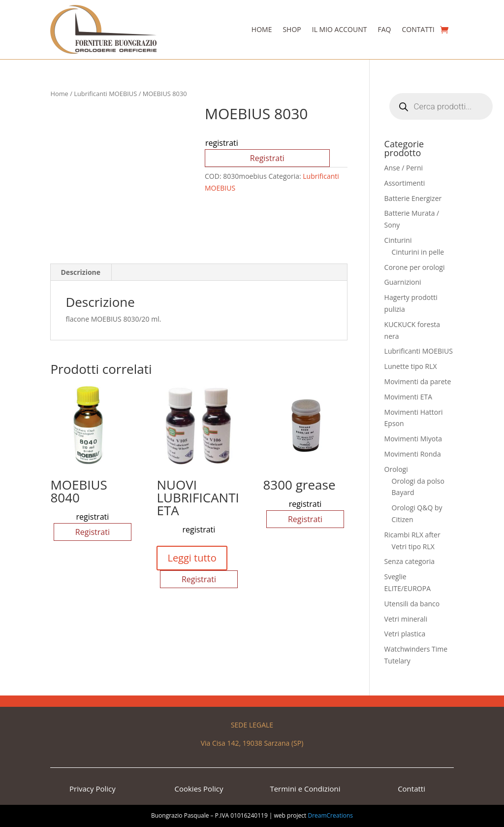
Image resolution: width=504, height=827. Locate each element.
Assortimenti (405, 183)
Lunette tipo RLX (411, 366)
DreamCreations (330, 815)
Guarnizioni (403, 282)
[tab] (81, 272)
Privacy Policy (93, 789)
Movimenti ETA (408, 397)
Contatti (418, 29)
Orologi (396, 469)
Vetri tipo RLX (413, 546)
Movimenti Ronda (413, 454)
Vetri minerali (406, 619)
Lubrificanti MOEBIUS (105, 94)
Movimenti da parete (418, 381)
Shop (292, 29)
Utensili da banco (412, 604)
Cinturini (398, 240)
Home (262, 29)
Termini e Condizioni (305, 789)
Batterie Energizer (413, 198)
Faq (384, 29)
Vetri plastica (405, 634)
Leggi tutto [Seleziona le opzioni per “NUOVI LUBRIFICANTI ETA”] (192, 558)
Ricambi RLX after (412, 535)
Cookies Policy (199, 789)
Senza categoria (410, 561)
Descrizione (80, 272)
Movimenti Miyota (413, 439)
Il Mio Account (340, 29)
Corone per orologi (415, 267)
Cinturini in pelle (418, 252)
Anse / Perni (404, 168)
